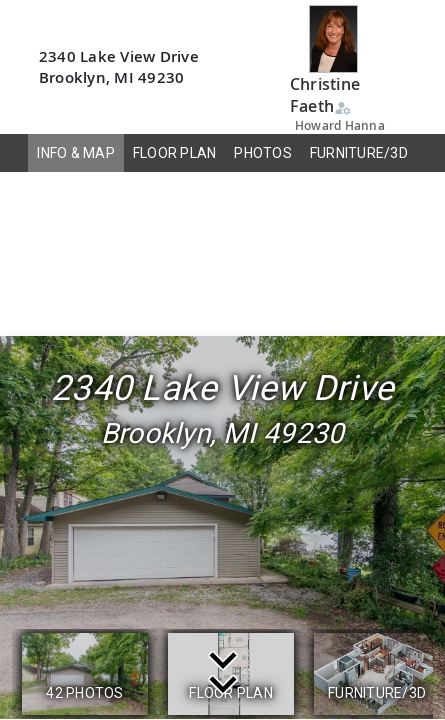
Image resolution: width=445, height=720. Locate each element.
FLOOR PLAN (175, 153)
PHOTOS (263, 153)
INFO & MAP (76, 153)
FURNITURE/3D (359, 153)
